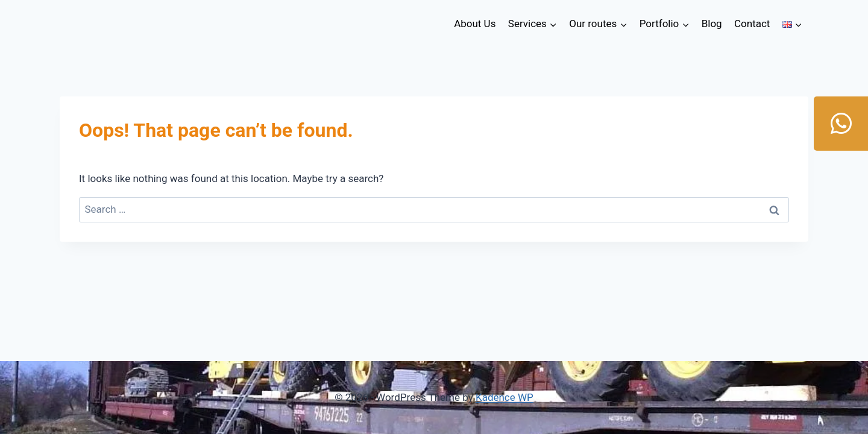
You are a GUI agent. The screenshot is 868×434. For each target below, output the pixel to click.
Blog (712, 24)
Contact (752, 24)
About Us (475, 24)
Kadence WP (505, 397)
